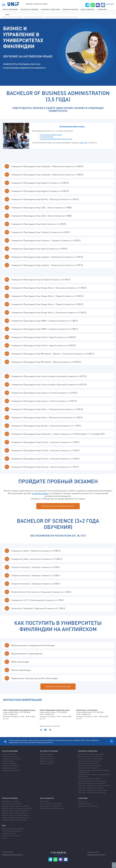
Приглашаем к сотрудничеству (88, 806)
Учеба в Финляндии (10, 9)
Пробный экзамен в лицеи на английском (16, 806)
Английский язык (47, 137)
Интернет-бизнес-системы (96, 855)
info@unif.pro (110, 4)
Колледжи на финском (9, 763)
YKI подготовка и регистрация (88, 768)
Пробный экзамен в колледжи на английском (17, 808)
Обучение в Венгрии (47, 754)
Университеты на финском (11, 766)
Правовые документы (45, 742)
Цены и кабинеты (88, 9)
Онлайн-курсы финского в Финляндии (90, 759)
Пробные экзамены (70, 9)
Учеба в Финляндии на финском (12, 831)
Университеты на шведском (11, 770)
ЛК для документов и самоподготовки (52, 808)
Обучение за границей (29, 9)
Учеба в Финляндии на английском (13, 828)
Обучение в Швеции (46, 763)
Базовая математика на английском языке (56, 139)
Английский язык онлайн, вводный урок (91, 754)
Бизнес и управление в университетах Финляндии (62, 17)
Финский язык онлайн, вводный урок (90, 756)
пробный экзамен (40, 493)
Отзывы (5, 838)
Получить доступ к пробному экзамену (58, 506)
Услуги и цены (45, 801)
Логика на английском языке (51, 135)
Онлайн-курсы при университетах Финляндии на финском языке (94, 775)
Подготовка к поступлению (11, 835)
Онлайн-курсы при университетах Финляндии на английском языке (94, 771)
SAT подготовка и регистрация (88, 763)
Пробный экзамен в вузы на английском (15, 810)
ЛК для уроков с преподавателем (51, 806)
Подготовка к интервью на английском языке (93, 790)
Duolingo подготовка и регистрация (90, 766)
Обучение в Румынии (47, 759)
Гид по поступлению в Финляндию (51, 803)
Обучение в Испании (47, 756)
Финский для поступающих (11, 801)
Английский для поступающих (12, 803)
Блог (7, 15)
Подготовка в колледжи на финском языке (92, 783)
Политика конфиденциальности (12, 855)
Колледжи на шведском (10, 768)
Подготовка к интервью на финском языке (92, 792)
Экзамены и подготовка (50, 9)
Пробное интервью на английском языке (15, 817)
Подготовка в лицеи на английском (89, 778)
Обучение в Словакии (47, 761)
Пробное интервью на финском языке (14, 820)
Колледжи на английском (10, 756)
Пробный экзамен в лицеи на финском (15, 813)
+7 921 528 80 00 (58, 853)
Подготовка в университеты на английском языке (94, 785)
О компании (102, 9)
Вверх (114, 865)
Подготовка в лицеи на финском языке (91, 788)
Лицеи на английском (9, 754)
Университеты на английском (34, 17)
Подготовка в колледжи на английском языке (93, 781)
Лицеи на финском (8, 761)
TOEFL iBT (83, 143)
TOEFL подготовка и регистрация (89, 761)
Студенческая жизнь (9, 833)
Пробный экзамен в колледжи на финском (16, 815)
